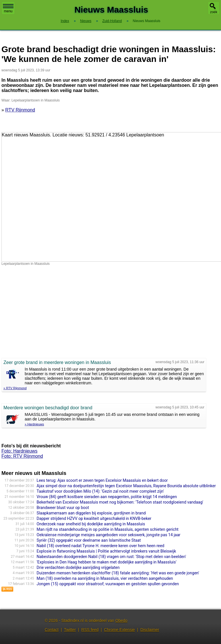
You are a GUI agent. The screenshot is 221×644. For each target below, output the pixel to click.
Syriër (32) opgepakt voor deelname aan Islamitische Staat (89, 540)
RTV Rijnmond (20, 110)
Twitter (70, 630)
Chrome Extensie (119, 630)
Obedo (121, 620)
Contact (52, 630)
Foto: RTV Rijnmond (22, 456)
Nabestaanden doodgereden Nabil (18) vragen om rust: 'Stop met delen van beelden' (112, 557)
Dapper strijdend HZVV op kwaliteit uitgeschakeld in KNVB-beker (94, 518)
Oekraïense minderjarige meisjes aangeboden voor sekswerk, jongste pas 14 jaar (109, 535)
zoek (214, 12)
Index (65, 21)
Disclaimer (150, 630)
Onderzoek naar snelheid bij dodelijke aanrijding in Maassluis (91, 524)
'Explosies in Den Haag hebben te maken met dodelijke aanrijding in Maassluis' (107, 562)
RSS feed (90, 630)
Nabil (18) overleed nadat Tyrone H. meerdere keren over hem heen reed (101, 546)
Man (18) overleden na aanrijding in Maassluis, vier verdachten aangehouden (105, 578)
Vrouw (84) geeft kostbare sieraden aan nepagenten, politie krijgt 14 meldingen (107, 497)
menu (8, 9)
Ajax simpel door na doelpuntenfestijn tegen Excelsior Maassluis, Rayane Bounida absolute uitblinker (126, 486)
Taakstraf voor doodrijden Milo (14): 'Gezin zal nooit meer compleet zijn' (100, 491)
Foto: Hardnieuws (19, 451)
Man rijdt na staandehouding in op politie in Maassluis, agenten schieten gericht (108, 529)
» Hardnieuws (34, 424)
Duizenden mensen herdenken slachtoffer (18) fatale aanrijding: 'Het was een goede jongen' (118, 573)
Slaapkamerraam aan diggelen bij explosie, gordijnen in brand (91, 513)
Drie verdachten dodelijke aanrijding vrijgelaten (78, 567)
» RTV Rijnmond (15, 388)
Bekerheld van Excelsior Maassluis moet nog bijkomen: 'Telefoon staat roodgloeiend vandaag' (120, 502)
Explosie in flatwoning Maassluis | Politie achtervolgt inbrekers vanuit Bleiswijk (106, 551)
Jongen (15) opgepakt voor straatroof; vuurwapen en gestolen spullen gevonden (108, 584)
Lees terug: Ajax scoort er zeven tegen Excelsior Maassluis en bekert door (102, 480)
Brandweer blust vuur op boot (63, 508)
